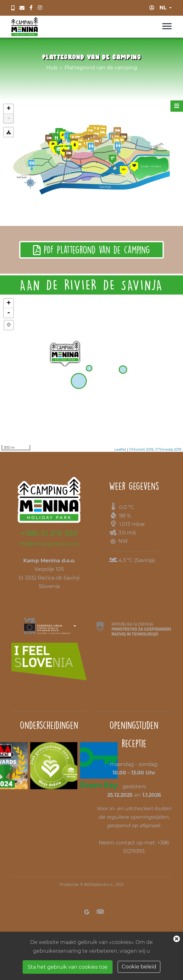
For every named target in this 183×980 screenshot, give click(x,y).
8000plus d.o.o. (99, 884)
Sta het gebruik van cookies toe (68, 967)
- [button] (9, 313)
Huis (52, 68)
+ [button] (9, 303)
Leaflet (120, 449)
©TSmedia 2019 (168, 449)
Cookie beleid (139, 967)
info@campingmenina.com (49, 544)
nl (163, 8)
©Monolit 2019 (141, 449)
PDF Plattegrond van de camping (91, 250)
